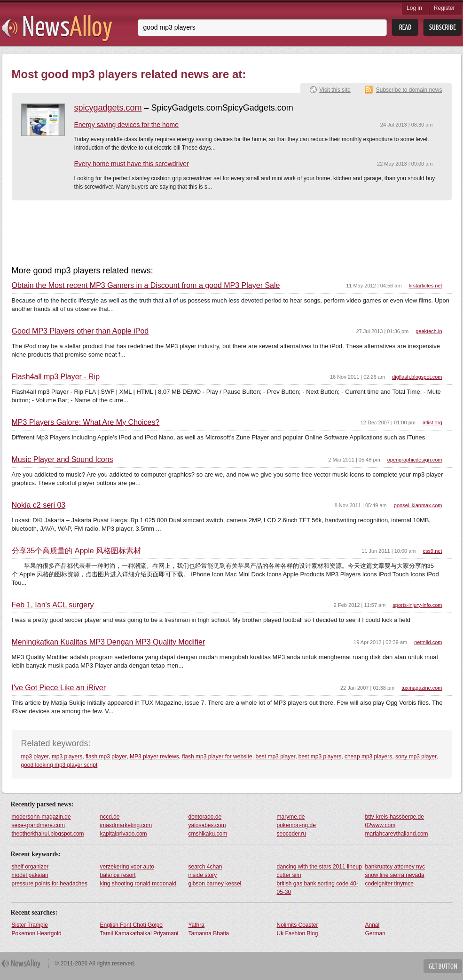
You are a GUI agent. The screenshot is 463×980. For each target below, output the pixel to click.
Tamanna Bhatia (209, 933)
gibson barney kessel (215, 884)
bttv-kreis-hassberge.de (395, 817)
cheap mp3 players (368, 757)
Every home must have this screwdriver (132, 164)
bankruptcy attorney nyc (395, 867)
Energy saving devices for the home (127, 125)
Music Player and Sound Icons (63, 460)
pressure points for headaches (50, 884)
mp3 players (67, 757)
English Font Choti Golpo (131, 925)
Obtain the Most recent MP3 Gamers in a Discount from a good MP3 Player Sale (146, 286)
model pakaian (30, 875)
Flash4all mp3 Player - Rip (56, 377)
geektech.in (429, 331)
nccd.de (110, 817)
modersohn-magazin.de (41, 817)
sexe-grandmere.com (38, 825)
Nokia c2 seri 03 (39, 505)
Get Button (443, 966)
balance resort (118, 875)
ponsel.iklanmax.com (418, 505)
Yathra (196, 925)
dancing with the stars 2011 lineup (319, 867)
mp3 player (35, 757)
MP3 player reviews (154, 757)
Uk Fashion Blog (298, 933)
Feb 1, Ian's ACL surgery (53, 605)
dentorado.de (205, 817)
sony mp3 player (416, 757)
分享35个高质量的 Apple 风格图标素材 (77, 551)
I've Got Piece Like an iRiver (59, 688)
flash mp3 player (106, 757)
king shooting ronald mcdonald (138, 884)
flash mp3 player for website (217, 757)
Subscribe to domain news (409, 90)
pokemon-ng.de (296, 825)
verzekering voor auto (127, 867)
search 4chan (205, 867)
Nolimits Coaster (298, 925)
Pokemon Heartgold (37, 933)
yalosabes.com (207, 825)
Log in (414, 8)
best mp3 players (320, 757)
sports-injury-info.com (417, 605)
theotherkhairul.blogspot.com (48, 834)
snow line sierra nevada (395, 875)
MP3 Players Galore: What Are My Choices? (86, 422)
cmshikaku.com (208, 834)
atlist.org (432, 422)
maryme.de (291, 817)
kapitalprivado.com (124, 834)
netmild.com (428, 642)
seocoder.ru (292, 834)
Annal (373, 925)
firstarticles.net (426, 286)
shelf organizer (30, 867)
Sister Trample (30, 925)
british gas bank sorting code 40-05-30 (318, 888)
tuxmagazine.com (422, 688)
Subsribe (443, 28)
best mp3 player (275, 757)
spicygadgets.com (108, 108)
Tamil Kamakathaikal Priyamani (139, 933)
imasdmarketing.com (126, 825)
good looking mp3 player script (59, 765)
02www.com (381, 825)
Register (444, 8)
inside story (203, 875)
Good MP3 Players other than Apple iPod (80, 331)
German (375, 933)
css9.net (433, 551)
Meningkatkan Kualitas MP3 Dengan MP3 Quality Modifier (109, 642)
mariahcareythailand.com (397, 834)
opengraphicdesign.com (415, 460)
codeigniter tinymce (389, 884)
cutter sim (289, 875)
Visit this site (335, 90)
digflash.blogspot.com (417, 377)
